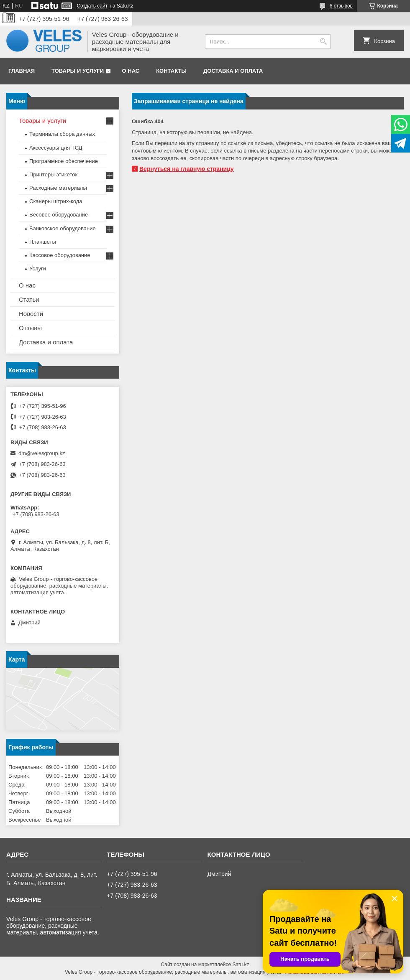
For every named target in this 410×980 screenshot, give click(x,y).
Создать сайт (92, 6)
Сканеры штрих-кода (56, 201)
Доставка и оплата (233, 71)
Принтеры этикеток (53, 174)
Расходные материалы (58, 188)
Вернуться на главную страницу (187, 169)
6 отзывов (341, 6)
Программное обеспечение (64, 161)
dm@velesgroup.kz (42, 453)
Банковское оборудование (63, 228)
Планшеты (43, 242)
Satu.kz (241, 965)
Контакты (171, 71)
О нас (131, 71)
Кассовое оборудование (60, 255)
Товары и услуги (78, 71)
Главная (22, 71)
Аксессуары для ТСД (56, 148)
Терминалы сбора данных (62, 134)
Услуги (38, 269)
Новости (31, 314)
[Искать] (323, 42)
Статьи (29, 299)
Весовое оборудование (59, 215)
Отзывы (30, 328)
